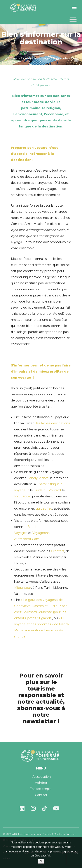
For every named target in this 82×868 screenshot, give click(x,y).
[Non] (77, 853)
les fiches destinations (52, 423)
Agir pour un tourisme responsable (24, 8)
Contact (41, 795)
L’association (41, 777)
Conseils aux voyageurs (38, 58)
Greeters (58, 551)
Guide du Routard (47, 490)
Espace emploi (41, 789)
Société (63, 58)
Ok (41, 861)
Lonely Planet (38, 478)
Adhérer (41, 783)
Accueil (13, 58)
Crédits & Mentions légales (58, 834)
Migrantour (23, 588)
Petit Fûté (22, 496)
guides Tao (44, 508)
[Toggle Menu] (73, 19)
